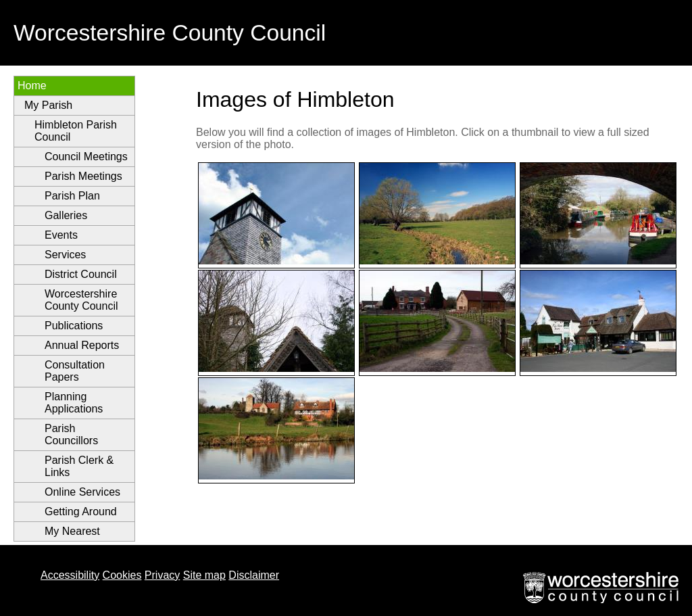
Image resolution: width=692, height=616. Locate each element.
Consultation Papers (75, 371)
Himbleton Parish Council (76, 131)
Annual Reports (82, 345)
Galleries (66, 215)
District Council (81, 274)
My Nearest (72, 531)
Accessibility (70, 575)
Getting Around (81, 512)
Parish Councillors (71, 434)
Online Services (82, 492)
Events (61, 235)
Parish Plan (72, 196)
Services (65, 255)
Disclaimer (254, 575)
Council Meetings (86, 157)
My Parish (48, 105)
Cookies (122, 575)
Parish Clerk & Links (79, 466)
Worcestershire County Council (81, 300)
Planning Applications (74, 403)
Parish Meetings (83, 176)
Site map (204, 575)
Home (32, 86)
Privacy (162, 575)
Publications (74, 326)
